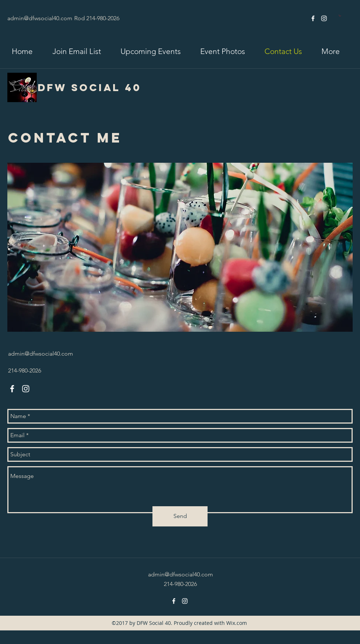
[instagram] (324, 18)
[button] (77, 51)
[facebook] (313, 18)
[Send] (180, 516)
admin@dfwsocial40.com (40, 18)
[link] (340, 16)
